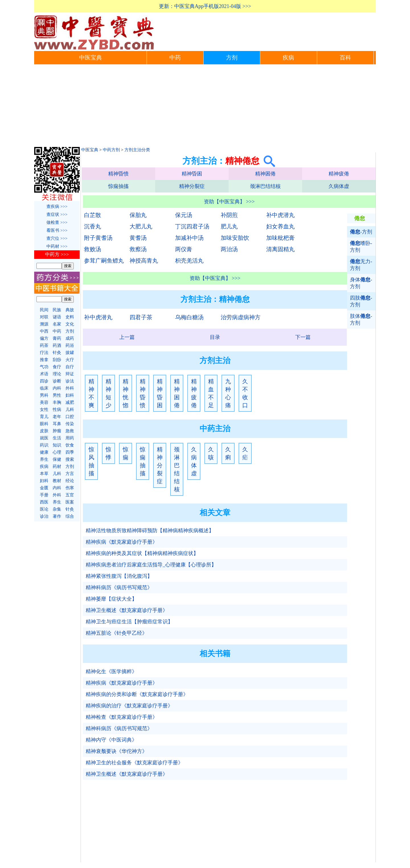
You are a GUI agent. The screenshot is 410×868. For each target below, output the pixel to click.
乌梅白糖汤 (189, 317)
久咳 (211, 453)
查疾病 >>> (57, 206)
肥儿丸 (229, 226)
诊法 (70, 381)
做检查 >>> (57, 222)
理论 (57, 374)
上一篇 (127, 337)
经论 (70, 481)
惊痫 (126, 453)
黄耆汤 (138, 238)
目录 (215, 337)
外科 (70, 388)
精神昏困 (192, 174)
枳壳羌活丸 (189, 261)
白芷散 (93, 215)
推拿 (44, 360)
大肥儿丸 (141, 226)
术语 (44, 374)
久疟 (245, 453)
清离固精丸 (280, 249)
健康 (44, 452)
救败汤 (93, 249)
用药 (70, 438)
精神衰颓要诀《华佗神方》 (116, 751)
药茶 (44, 345)
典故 (70, 310)
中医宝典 (91, 58)
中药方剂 (111, 150)
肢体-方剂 (361, 320)
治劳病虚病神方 (241, 317)
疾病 (288, 58)
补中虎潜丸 (280, 215)
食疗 (57, 367)
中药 (175, 58)
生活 (57, 438)
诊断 (57, 381)
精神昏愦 (118, 174)
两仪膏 (184, 249)
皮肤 (44, 431)
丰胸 (57, 402)
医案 (70, 502)
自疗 (70, 367)
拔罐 (70, 353)
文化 (70, 324)
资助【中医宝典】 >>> (229, 202)
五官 (70, 495)
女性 (44, 410)
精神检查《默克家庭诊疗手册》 (122, 717)
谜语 (57, 317)
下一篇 (303, 337)
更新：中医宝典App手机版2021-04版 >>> (205, 6)
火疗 (70, 360)
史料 (70, 317)
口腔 (70, 417)
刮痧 (57, 360)
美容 (44, 402)
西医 (44, 502)
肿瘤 (57, 431)
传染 (70, 424)
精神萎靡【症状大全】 (111, 599)
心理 (57, 452)
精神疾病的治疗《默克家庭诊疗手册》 (129, 706)
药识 (44, 445)
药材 (57, 466)
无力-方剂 (361, 265)
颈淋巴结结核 (265, 186)
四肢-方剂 (361, 301)
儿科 (70, 410)
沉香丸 (93, 226)
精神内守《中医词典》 (111, 740)
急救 (70, 431)
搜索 (70, 459)
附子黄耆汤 (98, 238)
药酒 (57, 345)
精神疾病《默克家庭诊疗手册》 (122, 542)
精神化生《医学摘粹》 (111, 672)
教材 (57, 481)
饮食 (70, 445)
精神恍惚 (126, 393)
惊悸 (108, 453)
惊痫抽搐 (118, 186)
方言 (70, 474)
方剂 (232, 58)
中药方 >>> (57, 254)
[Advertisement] (205, 107)
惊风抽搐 (91, 461)
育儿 (44, 417)
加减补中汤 (189, 238)
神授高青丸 (144, 261)
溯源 (44, 324)
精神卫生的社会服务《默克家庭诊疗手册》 (134, 763)
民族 (57, 310)
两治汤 (229, 249)
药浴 (70, 345)
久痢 (228, 453)
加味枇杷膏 (280, 238)
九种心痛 (228, 393)
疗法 (44, 353)
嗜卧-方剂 (361, 247)
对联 (44, 317)
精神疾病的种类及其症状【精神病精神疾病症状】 (142, 553)
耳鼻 (57, 424)
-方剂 (361, 232)
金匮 (44, 488)
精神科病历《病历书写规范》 (119, 587)
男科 (44, 395)
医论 (44, 509)
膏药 (57, 338)
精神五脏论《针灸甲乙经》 (116, 633)
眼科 (44, 424)
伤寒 (70, 488)
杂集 (57, 509)
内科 (57, 388)
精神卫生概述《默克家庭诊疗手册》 (127, 610)
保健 (57, 459)
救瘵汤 (138, 249)
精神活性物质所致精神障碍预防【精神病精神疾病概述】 (150, 531)
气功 (44, 367)
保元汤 (184, 215)
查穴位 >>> (57, 238)
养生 (44, 459)
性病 (57, 410)
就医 (44, 438)
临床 (44, 388)
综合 (70, 516)
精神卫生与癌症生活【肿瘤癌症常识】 (129, 622)
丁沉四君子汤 (192, 226)
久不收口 (245, 393)
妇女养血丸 (280, 226)
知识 (57, 445)
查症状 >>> (57, 214)
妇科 (70, 395)
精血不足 (211, 393)
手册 (44, 495)
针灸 (57, 353)
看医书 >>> (57, 230)
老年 (57, 417)
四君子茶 (141, 317)
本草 (44, 474)
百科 (345, 58)
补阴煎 (229, 215)
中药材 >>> (57, 246)
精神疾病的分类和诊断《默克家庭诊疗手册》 (137, 694)
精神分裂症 (192, 186)
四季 (70, 452)
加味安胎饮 (235, 238)
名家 (57, 324)
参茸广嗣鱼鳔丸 (104, 261)
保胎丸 (138, 215)
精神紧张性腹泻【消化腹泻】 (119, 576)
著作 (57, 516)
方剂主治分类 (137, 150)
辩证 (70, 374)
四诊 (44, 381)
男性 (57, 395)
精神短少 (108, 393)
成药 (70, 338)
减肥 (70, 402)
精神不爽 (91, 393)
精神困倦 (265, 174)
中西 (44, 331)
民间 (44, 310)
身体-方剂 (361, 283)
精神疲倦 (339, 174)
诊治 (44, 516)
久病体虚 (339, 186)
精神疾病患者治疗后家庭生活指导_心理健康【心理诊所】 (151, 565)
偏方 (44, 338)
